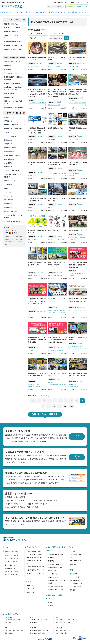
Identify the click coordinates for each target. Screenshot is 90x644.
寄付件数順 (37, 30)
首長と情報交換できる (11, 73)
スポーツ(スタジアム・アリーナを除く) (13, 176)
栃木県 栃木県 (52, 136)
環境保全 (8, 204)
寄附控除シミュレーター (12, 572)
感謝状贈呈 (7, 65)
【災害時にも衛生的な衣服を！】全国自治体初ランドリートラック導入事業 (37, 130)
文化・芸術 (9, 163)
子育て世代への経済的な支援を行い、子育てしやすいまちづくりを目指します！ (37, 301)
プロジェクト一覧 (74, 2)
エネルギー (9, 185)
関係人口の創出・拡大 (12, 155)
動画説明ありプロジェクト (12, 24)
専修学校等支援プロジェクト (57, 230)
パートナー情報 (74, 577)
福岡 (57, 630)
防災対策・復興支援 (11, 211)
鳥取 (31, 630)
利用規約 (73, 590)
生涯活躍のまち (10, 148)
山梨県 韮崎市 (32, 100)
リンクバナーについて (76, 583)
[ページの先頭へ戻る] (85, 630)
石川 (65, 620)
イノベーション (10, 136)
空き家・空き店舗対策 (12, 221)
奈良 (6, 633)
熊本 (69, 630)
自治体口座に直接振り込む (12, 32)
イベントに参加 (53, 574)
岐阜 (61, 622)
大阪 (18, 630)
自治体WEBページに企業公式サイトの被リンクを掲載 (13, 88)
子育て (8, 192)
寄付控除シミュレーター (79, 12)
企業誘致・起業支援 (11, 125)
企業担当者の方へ (53, 12)
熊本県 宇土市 (72, 307)
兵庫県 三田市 (52, 273)
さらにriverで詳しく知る (12, 575)
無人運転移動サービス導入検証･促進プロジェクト (57, 164)
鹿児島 (61, 633)
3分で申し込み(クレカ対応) (12, 28)
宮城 (19, 620)
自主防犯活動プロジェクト (57, 128)
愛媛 (39, 633)
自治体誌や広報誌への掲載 (12, 83)
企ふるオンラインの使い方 (22, 12)
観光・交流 (9, 159)
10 (43, 406)
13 (59, 406)
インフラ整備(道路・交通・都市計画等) (13, 216)
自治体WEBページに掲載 (55, 567)
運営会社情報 (74, 574)
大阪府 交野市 (32, 136)
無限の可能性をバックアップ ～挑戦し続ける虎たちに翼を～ (78, 301)
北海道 (7, 620)
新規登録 (51, 606)
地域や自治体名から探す (61, 2)
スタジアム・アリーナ (12, 171)
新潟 (57, 620)
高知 (43, 633)
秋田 (23, 620)
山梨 (73, 620)
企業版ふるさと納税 (11, 551)
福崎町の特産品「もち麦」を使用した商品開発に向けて (37, 374)
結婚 (7, 188)
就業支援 (8, 140)
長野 (57, 622)
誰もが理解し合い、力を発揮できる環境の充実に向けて (78, 374)
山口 (47, 630)
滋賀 (10, 630)
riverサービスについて (11, 562)
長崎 (65, 630)
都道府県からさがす (11, 614)
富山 (61, 620)
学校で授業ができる (54, 571)
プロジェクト (73, 547)
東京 (31, 622)
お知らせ (28, 582)
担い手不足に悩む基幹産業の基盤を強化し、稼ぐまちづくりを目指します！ (78, 265)
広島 (43, 630)
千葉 (47, 620)
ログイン (51, 602)
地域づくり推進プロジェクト (78, 230)
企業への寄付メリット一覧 (12, 62)
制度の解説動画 (74, 580)
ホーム (5, 547)
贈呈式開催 (7, 69)
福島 (10, 622)
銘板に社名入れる (9, 93)
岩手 (15, 620)
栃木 (35, 620)
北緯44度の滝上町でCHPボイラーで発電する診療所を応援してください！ (37, 340)
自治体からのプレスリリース (56, 589)
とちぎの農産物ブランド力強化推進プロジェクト (78, 164)
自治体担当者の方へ (39, 12)
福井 (69, 620)
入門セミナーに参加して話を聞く (13, 51)
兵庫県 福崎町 (72, 343)
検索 (66, 38)
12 (54, 406)
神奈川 (36, 622)
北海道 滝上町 (72, 271)
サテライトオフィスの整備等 (13, 129)
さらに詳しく (77, 436)
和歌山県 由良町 (73, 98)
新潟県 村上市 (32, 63)
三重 (6, 630)
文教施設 (8, 167)
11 (49, 406)
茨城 (31, 620)
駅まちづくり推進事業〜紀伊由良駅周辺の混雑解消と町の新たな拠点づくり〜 (78, 92)
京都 (14, 630)
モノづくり (9, 196)
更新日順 (43, 30)
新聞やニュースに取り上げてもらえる (13, 102)
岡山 (39, 630)
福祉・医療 (9, 200)
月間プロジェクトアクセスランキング (13, 37)
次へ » (71, 406)
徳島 (31, 633)
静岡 (65, 622)
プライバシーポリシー (76, 587)
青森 (11, 620)
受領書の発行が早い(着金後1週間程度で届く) (13, 78)
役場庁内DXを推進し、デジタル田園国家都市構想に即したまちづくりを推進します (58, 340)
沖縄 (66, 633)
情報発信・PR (9, 181)
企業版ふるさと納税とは (12, 555)
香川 (35, 633)
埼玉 (43, 620)
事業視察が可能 (9, 97)
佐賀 (61, 630)
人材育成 (8, 144)
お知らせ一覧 (30, 592)
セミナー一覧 (85, 2)
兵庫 (22, 630)
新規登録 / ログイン (82, 6)
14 (65, 406)
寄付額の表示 (70, 6)
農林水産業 (9, 207)
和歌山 (11, 633)
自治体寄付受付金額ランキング (13, 46)
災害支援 (8, 121)
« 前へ (33, 401)
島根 (35, 630)
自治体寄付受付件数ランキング (13, 42)
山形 (6, 622)
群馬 (39, 620)
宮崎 (57, 633)
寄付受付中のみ (56, 38)
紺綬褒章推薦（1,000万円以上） (14, 107)
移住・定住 (9, 151)
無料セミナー (30, 586)
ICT (6, 132)
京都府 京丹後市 (53, 307)
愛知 (69, 622)
